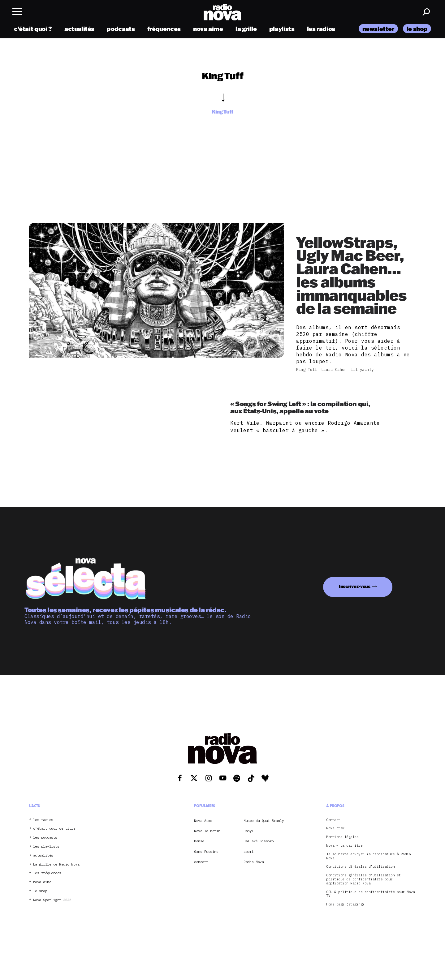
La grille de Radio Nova (56, 864)
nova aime (208, 29)
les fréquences (47, 873)
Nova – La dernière (344, 846)
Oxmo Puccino (206, 852)
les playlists (46, 847)
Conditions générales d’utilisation (360, 867)
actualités (79, 29)
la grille (246, 29)
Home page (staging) (345, 904)
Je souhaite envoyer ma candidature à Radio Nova (368, 856)
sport (249, 852)
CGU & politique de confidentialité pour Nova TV (370, 894)
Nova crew (335, 828)
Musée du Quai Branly (264, 821)
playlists (282, 29)
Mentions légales (342, 837)
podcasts (121, 29)
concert (201, 862)
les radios (321, 29)
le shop (417, 29)
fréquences (164, 29)
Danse (199, 841)
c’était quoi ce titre (54, 829)
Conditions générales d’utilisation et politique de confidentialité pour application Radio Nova (363, 879)
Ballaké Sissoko (259, 841)
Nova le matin (207, 831)
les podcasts (45, 838)
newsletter (378, 29)
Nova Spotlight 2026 (52, 900)
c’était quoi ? (33, 29)
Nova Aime (203, 821)
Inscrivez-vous (355, 586)
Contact (333, 820)
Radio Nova (254, 862)
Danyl (249, 831)
